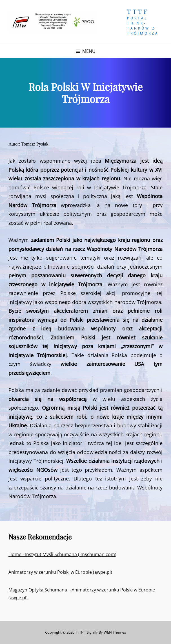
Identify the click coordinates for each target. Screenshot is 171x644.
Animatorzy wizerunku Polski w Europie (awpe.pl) (60, 572)
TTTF (138, 11)
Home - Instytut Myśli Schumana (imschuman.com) (62, 554)
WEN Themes (115, 632)
